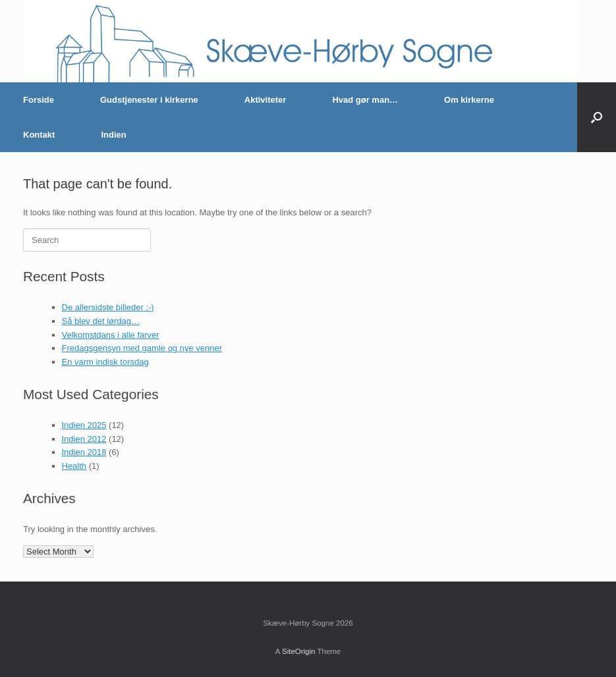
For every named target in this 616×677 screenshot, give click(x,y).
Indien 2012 (84, 439)
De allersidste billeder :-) (108, 307)
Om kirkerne (469, 100)
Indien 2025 (84, 425)
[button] (597, 117)
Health (74, 466)
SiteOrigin (299, 651)
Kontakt (39, 135)
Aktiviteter (266, 100)
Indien (113, 135)
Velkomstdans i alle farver (111, 335)
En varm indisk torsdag (105, 362)
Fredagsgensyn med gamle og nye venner (142, 348)
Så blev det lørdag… (101, 321)
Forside (39, 100)
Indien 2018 (84, 452)
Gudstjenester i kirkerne (149, 100)
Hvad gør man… (365, 100)
